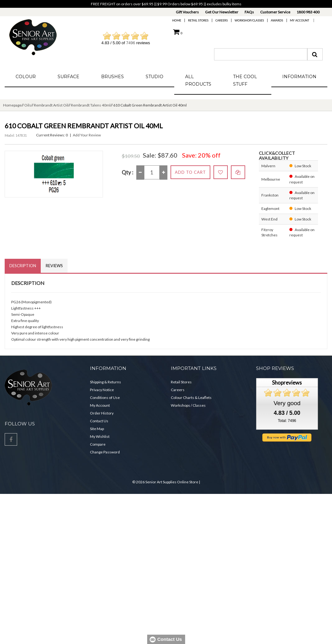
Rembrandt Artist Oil (51, 105)
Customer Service (275, 12)
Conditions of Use (105, 398)
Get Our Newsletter (222, 12)
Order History (102, 413)
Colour (26, 77)
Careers (222, 20)
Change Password (105, 452)
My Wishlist (100, 436)
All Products (198, 80)
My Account (300, 20)
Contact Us (99, 421)
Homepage (12, 105)
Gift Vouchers (187, 12)
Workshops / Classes (188, 405)
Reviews (54, 266)
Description (23, 266)
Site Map (97, 429)
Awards (277, 20)
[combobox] (261, 54)
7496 (131, 43)
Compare (98, 444)
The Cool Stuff (245, 80)
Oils (28, 105)
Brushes (112, 77)
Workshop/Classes (249, 20)
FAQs (249, 12)
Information (299, 77)
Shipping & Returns (105, 382)
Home (177, 20)
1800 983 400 (308, 12)
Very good (287, 403)
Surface (68, 77)
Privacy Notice (102, 390)
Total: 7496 (287, 421)
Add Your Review (87, 135)
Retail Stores (198, 20)
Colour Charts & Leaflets (191, 398)
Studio (154, 77)
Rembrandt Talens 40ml (91, 105)
